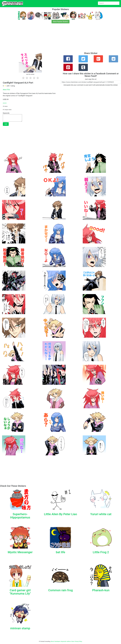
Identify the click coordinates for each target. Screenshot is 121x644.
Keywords (64, 641)
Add (6, 124)
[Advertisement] (57, 39)
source (5, 103)
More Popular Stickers (61, 22)
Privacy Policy (78, 641)
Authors (69, 641)
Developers (57, 641)
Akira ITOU (6, 90)
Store (73, 641)
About (52, 641)
